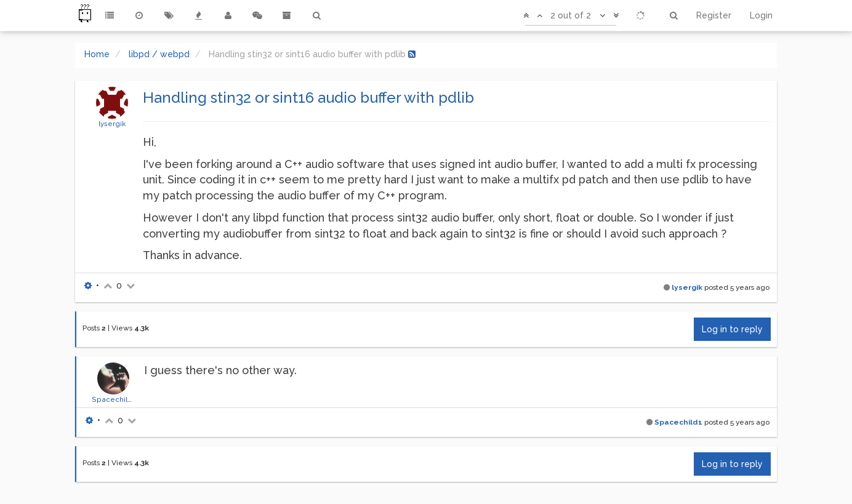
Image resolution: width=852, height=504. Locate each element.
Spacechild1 (114, 399)
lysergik (112, 124)
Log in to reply (732, 329)
